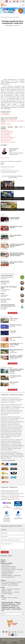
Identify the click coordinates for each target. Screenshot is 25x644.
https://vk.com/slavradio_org (6, 133)
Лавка (18, 604)
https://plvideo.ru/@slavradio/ (7, 132)
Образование (10, 589)
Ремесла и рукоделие (7, 592)
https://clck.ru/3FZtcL (7, 124)
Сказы (2, 596)
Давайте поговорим (7, 576)
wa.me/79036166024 (5, 115)
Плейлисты (18, 602)
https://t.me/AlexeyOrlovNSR (11, 119)
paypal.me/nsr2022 (18, 519)
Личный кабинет (17, 609)
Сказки (10, 598)
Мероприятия (6, 606)
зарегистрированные (15, 171)
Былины (4, 599)
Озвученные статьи (7, 574)
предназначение (5, 158)
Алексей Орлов (13, 150)
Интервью (13, 568)
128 (14, 1)
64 (16, 1)
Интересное (17, 592)
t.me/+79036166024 (5, 113)
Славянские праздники (8, 571)
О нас (18, 607)
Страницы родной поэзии (8, 577)
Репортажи (20, 569)
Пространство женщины (8, 573)
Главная (3, 560)
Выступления (5, 584)
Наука (9, 591)
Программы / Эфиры (6, 563)
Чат (20, 6)
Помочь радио (6, 609)
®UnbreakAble (14, 642)
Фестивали (20, 582)
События (3, 580)
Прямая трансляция (7, 602)
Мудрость (4, 591)
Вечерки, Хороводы (13, 585)
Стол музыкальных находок (9, 569)
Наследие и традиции (7, 594)
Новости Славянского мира (9, 566)
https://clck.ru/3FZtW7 (5, 141)
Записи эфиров (9, 25)
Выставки (4, 585)
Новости (3, 562)
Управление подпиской (8, 607)
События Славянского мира (9, 582)
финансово (17, 499)
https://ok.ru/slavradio (5, 134)
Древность (18, 589)
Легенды (15, 598)
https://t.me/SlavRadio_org (6, 136)
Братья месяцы (5, 568)
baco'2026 (4, 642)
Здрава (4, 589)
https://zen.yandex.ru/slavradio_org (8, 138)
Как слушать (15, 606)
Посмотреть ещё (12, 313)
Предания (4, 598)
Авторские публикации (8, 604)
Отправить (5, 552)
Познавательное (14, 584)
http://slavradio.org (4, 130)
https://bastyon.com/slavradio (7, 139)
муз (18, 1)
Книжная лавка (17, 576)
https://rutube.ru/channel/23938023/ (8, 142)
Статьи (3, 587)
